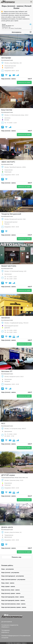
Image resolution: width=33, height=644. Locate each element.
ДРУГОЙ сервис (8, 475)
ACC (3, 423)
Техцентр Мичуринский (11, 214)
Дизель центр (7, 527)
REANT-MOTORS (9, 266)
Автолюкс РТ (7, 371)
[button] (30, 24)
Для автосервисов (7, 622)
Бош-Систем (7, 110)
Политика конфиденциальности (11, 636)
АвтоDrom (6, 318)
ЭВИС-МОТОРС (8, 162)
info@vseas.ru (5, 627)
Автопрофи (6, 58)
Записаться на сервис (24, 82)
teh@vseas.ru (5, 632)
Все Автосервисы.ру (11, 2)
